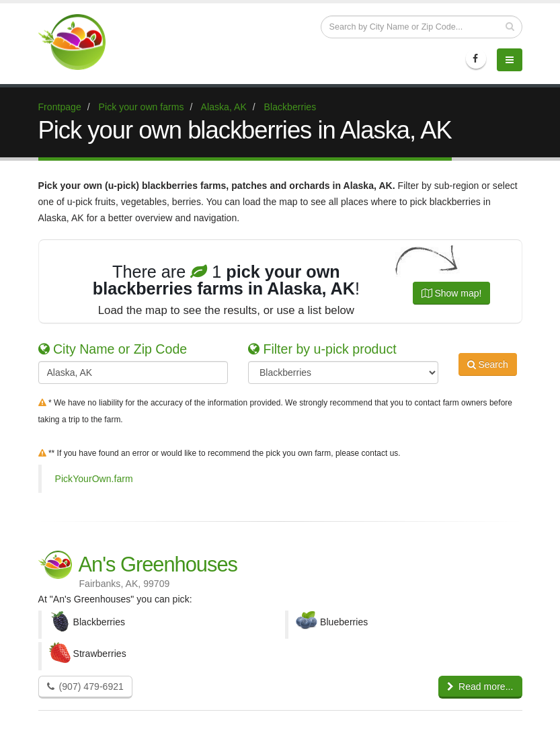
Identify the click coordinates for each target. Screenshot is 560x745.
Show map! (452, 293)
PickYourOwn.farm (94, 479)
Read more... (480, 687)
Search (488, 371)
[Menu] (510, 60)
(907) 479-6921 (85, 687)
